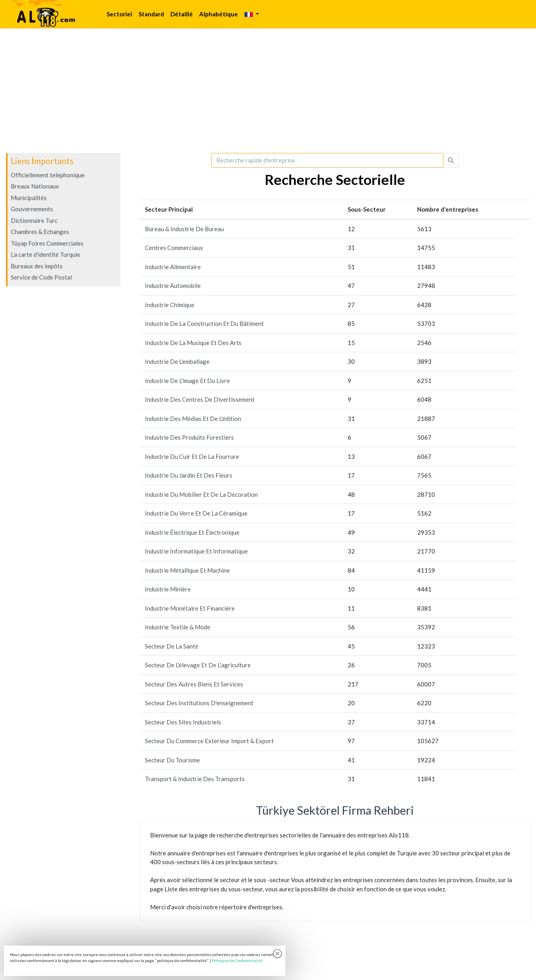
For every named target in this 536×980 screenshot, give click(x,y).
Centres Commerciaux (174, 248)
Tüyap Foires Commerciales (47, 243)
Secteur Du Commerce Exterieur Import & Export (209, 741)
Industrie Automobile (173, 286)
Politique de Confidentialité (237, 960)
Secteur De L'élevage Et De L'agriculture (198, 665)
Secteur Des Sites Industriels (183, 722)
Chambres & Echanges (40, 232)
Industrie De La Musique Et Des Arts (193, 343)
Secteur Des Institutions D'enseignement (199, 703)
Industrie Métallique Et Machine (187, 570)
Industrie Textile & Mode (178, 627)
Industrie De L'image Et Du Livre (187, 381)
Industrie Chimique (170, 305)
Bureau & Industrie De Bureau (184, 229)
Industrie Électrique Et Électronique (192, 532)
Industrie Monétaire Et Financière (190, 608)
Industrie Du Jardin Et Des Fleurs (189, 475)
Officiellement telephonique (48, 175)
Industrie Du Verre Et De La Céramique (196, 513)
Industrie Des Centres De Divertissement (200, 399)
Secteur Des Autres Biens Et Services (194, 684)
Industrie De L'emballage (177, 361)
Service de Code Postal (41, 277)
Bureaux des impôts (37, 266)
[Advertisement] (268, 91)
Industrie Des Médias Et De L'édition (193, 419)
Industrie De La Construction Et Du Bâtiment (204, 323)
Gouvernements (32, 209)
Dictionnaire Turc (34, 220)
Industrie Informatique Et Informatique (196, 551)
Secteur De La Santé (172, 646)
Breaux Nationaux (35, 186)
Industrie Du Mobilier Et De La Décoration (201, 494)
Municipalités (29, 198)
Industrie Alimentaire (173, 267)
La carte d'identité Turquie (45, 254)
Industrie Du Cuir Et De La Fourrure (192, 456)
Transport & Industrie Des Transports (195, 779)
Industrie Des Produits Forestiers (189, 437)
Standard (151, 14)
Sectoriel (119, 14)
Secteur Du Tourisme (172, 760)
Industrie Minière (168, 589)
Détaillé (182, 14)
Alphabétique (219, 14)
